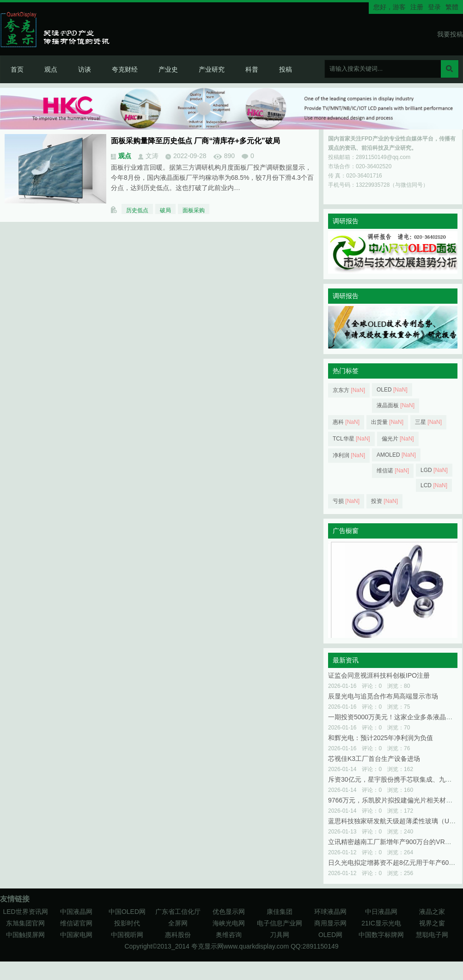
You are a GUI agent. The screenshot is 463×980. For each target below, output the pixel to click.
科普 (252, 69)
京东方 (349, 390)
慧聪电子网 (432, 935)
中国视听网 (127, 935)
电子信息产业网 (280, 923)
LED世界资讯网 (25, 912)
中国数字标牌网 (381, 935)
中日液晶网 (381, 912)
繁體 (452, 7)
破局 (165, 210)
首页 (17, 69)
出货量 (387, 422)
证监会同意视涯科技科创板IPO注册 (379, 675)
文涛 (152, 156)
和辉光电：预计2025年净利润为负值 (381, 738)
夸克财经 (125, 69)
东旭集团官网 (25, 923)
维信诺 (393, 471)
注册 (417, 7)
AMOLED (396, 455)
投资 (384, 501)
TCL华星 (351, 439)
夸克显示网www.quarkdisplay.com (241, 946)
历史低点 (137, 210)
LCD (434, 485)
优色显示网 (229, 912)
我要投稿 (450, 34)
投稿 (286, 69)
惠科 (346, 422)
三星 (428, 422)
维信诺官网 (76, 923)
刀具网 (280, 935)
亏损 (346, 501)
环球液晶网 (330, 912)
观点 (51, 69)
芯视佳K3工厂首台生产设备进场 (374, 759)
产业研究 (212, 69)
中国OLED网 (127, 912)
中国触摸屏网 (25, 935)
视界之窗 (432, 923)
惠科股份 (178, 935)
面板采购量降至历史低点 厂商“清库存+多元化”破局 (195, 141)
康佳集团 (280, 912)
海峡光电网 (229, 923)
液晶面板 (396, 405)
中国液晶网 (76, 912)
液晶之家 (432, 912)
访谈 (85, 69)
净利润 (349, 455)
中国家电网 (76, 935)
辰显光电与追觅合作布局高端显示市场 (383, 696)
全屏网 (178, 923)
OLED (392, 390)
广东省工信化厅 (178, 912)
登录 (434, 7)
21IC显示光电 (381, 923)
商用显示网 (330, 923)
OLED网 (330, 935)
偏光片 (398, 439)
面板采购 (194, 210)
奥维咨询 (229, 935)
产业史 (168, 69)
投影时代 (127, 923)
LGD (434, 470)
